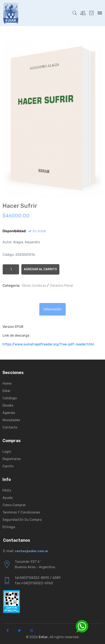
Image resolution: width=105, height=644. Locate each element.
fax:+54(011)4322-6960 (34, 583)
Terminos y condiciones (21, 512)
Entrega (9, 527)
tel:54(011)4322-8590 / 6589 (38, 578)
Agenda (9, 413)
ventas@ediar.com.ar (32, 551)
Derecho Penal (62, 286)
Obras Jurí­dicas (34, 286)
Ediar (6, 391)
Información (52, 309)
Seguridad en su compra (22, 520)
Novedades (11, 420)
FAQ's (7, 490)
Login (7, 452)
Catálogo (10, 398)
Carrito (8, 466)
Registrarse (12, 459)
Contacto (10, 427)
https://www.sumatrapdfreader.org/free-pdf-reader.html (48, 344)
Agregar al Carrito (40, 269)
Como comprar (14, 505)
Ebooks (8, 405)
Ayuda (8, 498)
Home (7, 383)
